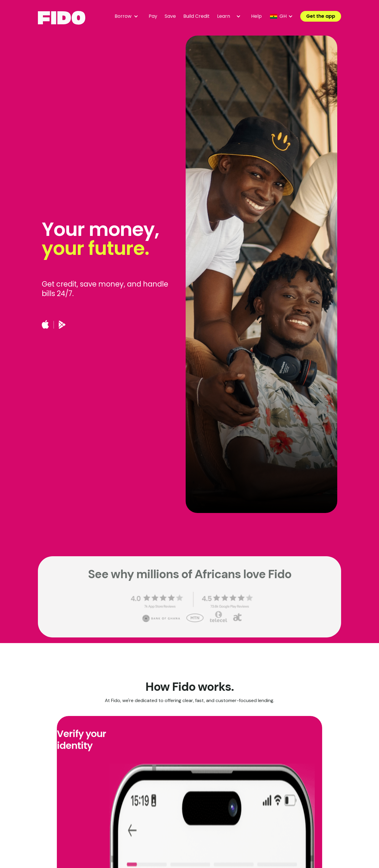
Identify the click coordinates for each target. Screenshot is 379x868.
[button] (128, 16)
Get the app (321, 16)
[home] (62, 18)
